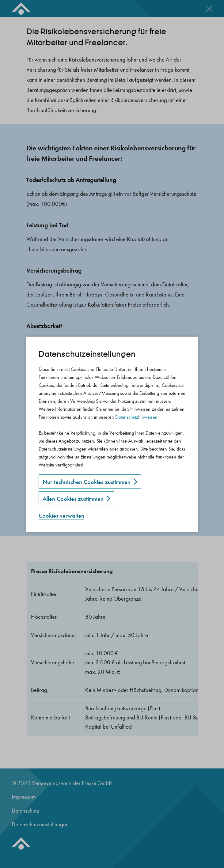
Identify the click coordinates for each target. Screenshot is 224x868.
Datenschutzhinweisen (136, 417)
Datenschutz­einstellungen (87, 354)
